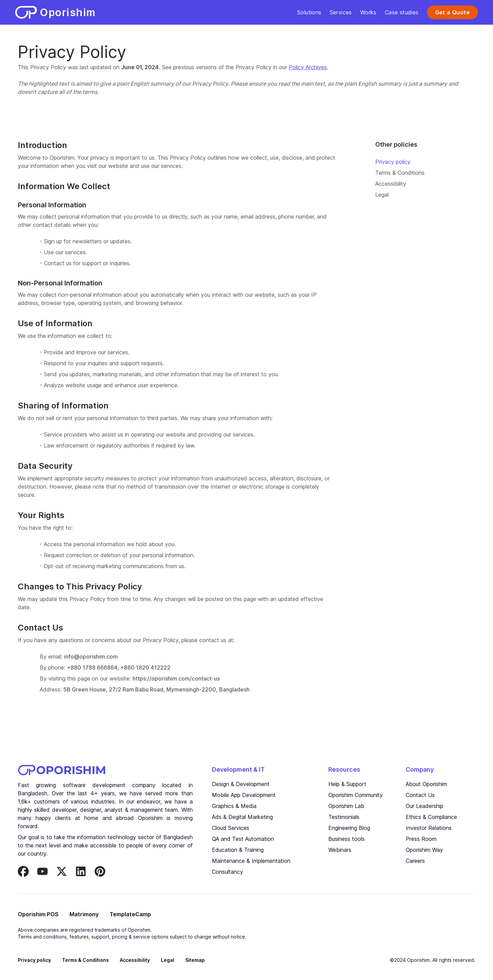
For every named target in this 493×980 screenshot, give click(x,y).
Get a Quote (452, 12)
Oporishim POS (38, 914)
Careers (415, 861)
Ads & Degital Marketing (242, 817)
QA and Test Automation (243, 839)
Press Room (421, 839)
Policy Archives (308, 67)
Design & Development (241, 784)
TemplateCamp (130, 914)
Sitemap (195, 960)
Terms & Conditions (400, 173)
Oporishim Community (356, 795)
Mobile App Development (244, 795)
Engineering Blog (349, 828)
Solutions (309, 12)
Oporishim (150, 818)
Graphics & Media (234, 806)
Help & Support (347, 784)
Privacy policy (393, 162)
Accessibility (391, 184)
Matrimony (84, 914)
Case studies (402, 12)
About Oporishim (426, 784)
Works (368, 12)
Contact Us (420, 795)
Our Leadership (425, 806)
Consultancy (227, 872)
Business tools (346, 839)
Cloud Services (231, 828)
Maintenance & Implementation (251, 861)
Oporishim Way (424, 850)
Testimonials (344, 817)
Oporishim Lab (346, 806)
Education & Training (238, 850)
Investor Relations (429, 828)
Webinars (340, 850)
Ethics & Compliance (431, 817)
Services (341, 12)
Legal (382, 195)
